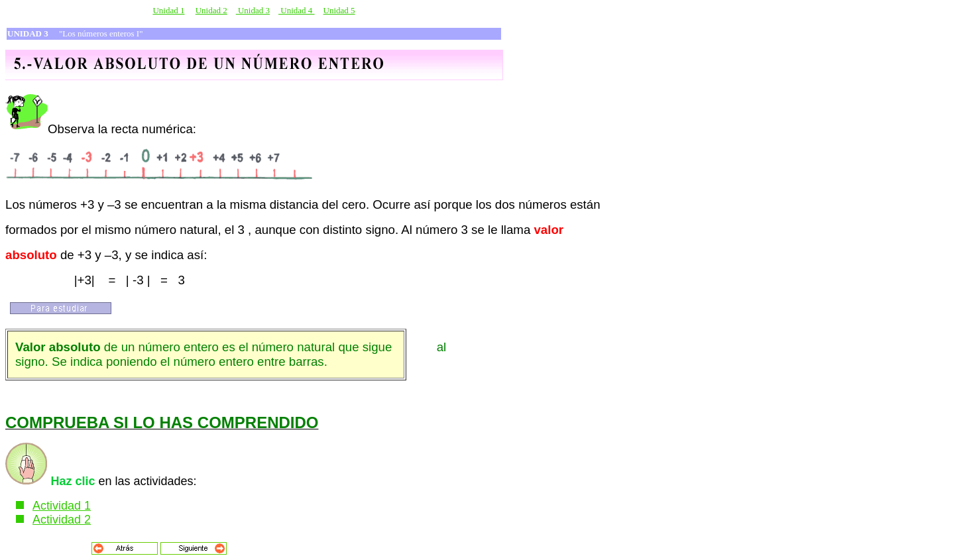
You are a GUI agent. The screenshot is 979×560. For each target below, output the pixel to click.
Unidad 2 (211, 10)
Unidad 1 (168, 10)
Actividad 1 (62, 506)
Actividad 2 (62, 520)
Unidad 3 (253, 10)
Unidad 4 (297, 10)
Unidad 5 (339, 10)
